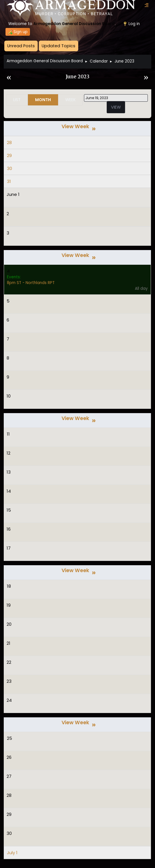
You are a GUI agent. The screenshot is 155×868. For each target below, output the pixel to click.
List (17, 100)
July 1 (12, 853)
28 (9, 142)
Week (70, 100)
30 (9, 168)
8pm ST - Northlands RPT (31, 283)
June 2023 (77, 77)
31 (9, 181)
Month (43, 100)
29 (9, 155)
